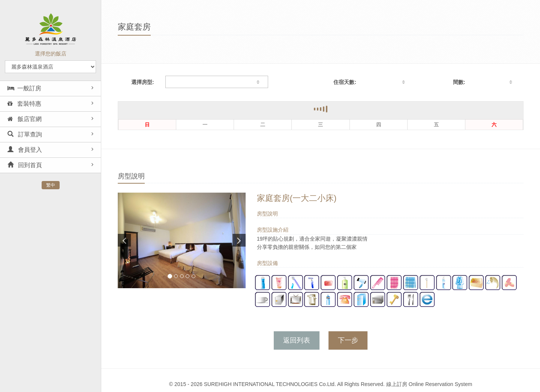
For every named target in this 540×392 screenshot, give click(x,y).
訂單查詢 (25, 134)
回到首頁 (25, 165)
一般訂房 (24, 88)
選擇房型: (143, 82)
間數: (459, 82)
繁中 (51, 185)
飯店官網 (25, 119)
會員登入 (25, 150)
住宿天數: (345, 82)
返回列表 (297, 340)
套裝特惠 (24, 104)
